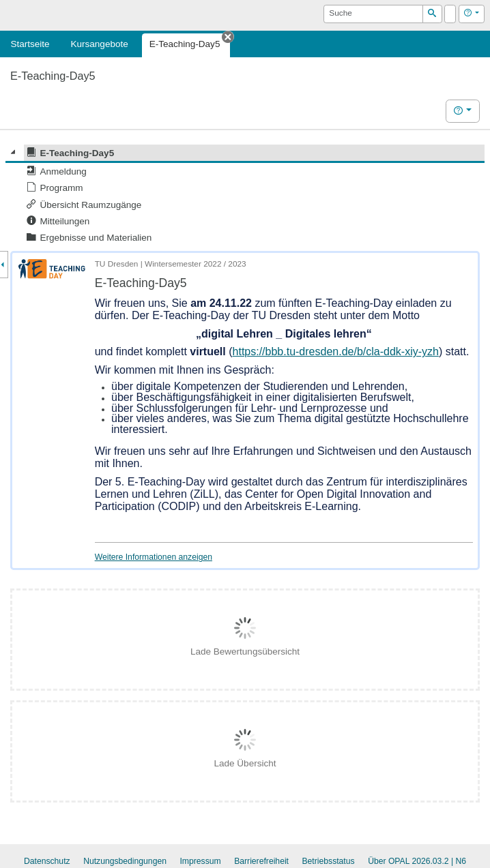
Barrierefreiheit (261, 861)
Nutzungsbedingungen (125, 861)
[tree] (245, 195)
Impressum (200, 861)
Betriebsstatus (328, 861)
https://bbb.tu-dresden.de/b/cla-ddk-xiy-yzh (336, 351)
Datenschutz (47, 861)
